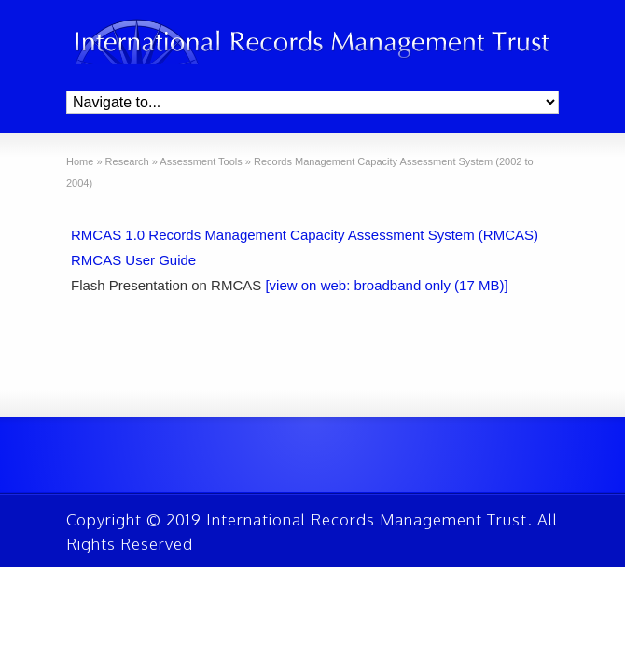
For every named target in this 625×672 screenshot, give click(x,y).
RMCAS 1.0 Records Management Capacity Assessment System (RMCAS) (305, 235)
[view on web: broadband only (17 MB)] (386, 285)
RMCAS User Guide (133, 260)
